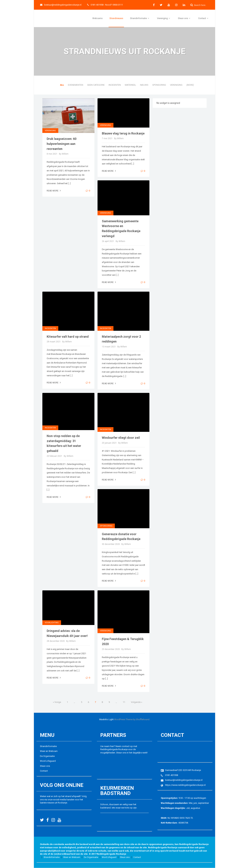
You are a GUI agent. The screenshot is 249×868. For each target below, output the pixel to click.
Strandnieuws (116, 18)
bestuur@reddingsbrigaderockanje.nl (61, 5)
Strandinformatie (140, 18)
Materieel (130, 85)
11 (124, 702)
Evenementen (76, 85)
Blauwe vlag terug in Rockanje (123, 133)
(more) (190, 85)
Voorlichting (52, 623)
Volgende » (137, 702)
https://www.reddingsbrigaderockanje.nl (185, 785)
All (62, 85)
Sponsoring (159, 85)
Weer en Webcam (49, 751)
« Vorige (57, 702)
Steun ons (185, 18)
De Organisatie (47, 756)
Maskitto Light (106, 719)
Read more (54, 191)
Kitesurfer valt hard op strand (68, 337)
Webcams (97, 18)
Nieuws (144, 85)
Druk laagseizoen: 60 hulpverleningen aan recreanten (62, 144)
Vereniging (164, 18)
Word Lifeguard (48, 761)
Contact (204, 18)
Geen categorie (96, 85)
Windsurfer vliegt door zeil (121, 438)
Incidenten (115, 85)
